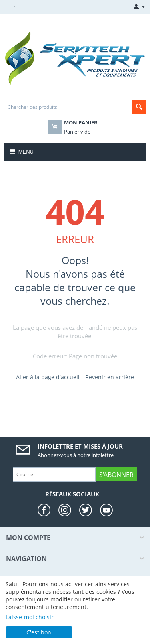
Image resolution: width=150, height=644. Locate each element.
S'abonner (116, 475)
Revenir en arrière (110, 377)
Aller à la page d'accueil (48, 377)
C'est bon (39, 632)
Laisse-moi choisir (30, 617)
